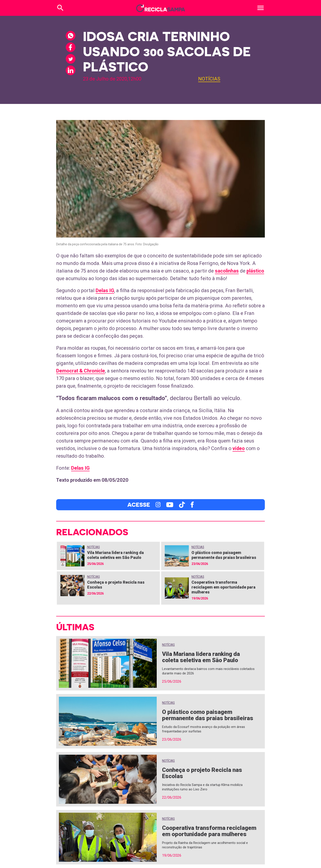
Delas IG (105, 290)
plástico (255, 271)
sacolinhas (227, 271)
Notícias (209, 79)
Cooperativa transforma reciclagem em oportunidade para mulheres (223, 587)
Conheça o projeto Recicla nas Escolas (202, 773)
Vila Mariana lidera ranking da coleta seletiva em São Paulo (115, 555)
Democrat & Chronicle (81, 371)
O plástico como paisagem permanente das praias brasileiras (224, 555)
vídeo (239, 448)
